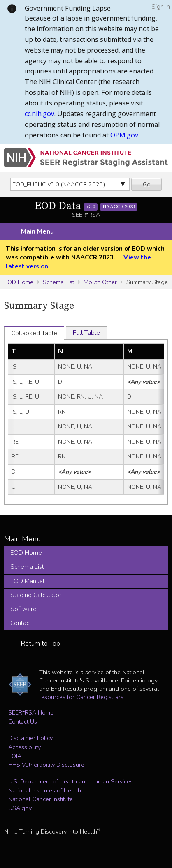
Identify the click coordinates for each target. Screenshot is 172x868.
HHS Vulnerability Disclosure (46, 765)
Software (23, 609)
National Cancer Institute (41, 799)
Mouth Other (100, 282)
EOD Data (86, 206)
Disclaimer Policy (30, 738)
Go (147, 184)
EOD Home (19, 282)
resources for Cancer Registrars (81, 697)
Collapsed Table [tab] (34, 333)
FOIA (15, 756)
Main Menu (37, 231)
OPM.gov (124, 135)
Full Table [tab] (86, 333)
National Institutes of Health (45, 790)
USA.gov (20, 808)
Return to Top (41, 644)
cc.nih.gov (40, 114)
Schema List (58, 282)
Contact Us (23, 721)
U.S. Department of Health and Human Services (71, 781)
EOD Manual (27, 581)
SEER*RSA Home (31, 712)
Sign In (161, 7)
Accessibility (24, 747)
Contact (21, 623)
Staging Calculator (36, 595)
